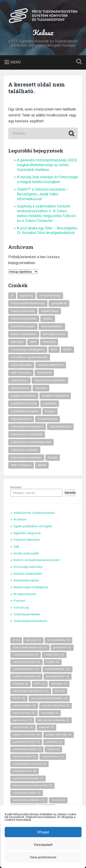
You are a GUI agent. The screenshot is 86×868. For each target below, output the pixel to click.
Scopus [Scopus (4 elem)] (50, 411)
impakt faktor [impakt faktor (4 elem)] (50, 311)
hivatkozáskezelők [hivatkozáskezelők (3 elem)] (23, 311)
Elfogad (43, 832)
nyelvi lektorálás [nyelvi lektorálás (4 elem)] (21, 365)
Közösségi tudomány (28, 567)
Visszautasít (43, 845)
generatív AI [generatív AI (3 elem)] (59, 303)
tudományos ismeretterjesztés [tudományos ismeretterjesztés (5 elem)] (31, 442)
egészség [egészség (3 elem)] (26, 295)
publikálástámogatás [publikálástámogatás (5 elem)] (25, 411)
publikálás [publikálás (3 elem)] (50, 403)
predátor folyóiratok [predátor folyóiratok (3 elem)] (55, 396)
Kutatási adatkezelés (28, 574)
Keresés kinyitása (78, 62)
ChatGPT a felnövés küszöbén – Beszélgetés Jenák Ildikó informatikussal (43, 194)
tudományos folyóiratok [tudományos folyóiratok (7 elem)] (27, 434)
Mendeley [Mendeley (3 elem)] (49, 342)
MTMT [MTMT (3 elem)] (67, 350)
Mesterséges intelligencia (31, 587)
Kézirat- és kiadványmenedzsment (37, 560)
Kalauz (43, 33)
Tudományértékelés (27, 614)
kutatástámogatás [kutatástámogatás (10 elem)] (23, 326)
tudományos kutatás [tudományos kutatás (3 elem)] (24, 450)
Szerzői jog (21, 607)
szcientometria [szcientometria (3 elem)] (47, 419)
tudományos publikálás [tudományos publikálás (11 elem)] (26, 458)
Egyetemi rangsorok (27, 533)
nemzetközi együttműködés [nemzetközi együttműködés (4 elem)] (29, 357)
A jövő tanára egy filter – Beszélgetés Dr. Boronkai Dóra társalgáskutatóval (47, 231)
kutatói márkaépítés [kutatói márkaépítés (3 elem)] (24, 334)
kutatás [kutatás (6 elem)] (48, 319)
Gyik (16, 546)
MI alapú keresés (25, 594)
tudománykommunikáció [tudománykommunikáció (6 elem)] (27, 426)
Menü (16, 62)
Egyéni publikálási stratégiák (33, 526)
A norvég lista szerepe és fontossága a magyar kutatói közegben (47, 179)
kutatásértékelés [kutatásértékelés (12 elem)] (52, 326)
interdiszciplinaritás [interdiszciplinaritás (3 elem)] (24, 319)
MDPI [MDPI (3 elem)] (33, 342)
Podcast (19, 601)
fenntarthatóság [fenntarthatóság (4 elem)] (50, 295)
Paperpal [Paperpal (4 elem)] (41, 388)
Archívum (20, 519)
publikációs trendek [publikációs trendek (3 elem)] (24, 403)
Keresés (16, 487)
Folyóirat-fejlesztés (27, 540)
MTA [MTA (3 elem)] (54, 350)
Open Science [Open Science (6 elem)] (20, 388)
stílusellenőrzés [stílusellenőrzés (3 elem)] (21, 419)
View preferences (43, 857)
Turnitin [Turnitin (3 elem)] (53, 458)
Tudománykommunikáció (30, 621)
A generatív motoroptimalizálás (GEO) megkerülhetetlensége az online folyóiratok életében (47, 165)
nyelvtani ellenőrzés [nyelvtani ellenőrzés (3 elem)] (51, 365)
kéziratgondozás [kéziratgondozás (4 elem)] (54, 334)
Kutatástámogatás (26, 580)
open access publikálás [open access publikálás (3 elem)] (50, 380)
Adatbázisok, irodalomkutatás (34, 513)
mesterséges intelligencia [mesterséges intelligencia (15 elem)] (28, 350)
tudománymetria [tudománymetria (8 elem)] (60, 426)
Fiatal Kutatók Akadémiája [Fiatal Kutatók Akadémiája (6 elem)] (28, 303)
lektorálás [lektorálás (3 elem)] (17, 342)
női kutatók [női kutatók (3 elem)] (44, 373)
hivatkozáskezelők (26, 553)
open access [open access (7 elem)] (19, 380)
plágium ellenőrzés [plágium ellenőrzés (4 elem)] (23, 396)
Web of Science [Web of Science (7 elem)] (21, 465)
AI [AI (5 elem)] (12, 295)
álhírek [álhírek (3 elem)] (42, 465)
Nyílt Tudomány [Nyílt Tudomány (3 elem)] (21, 373)
